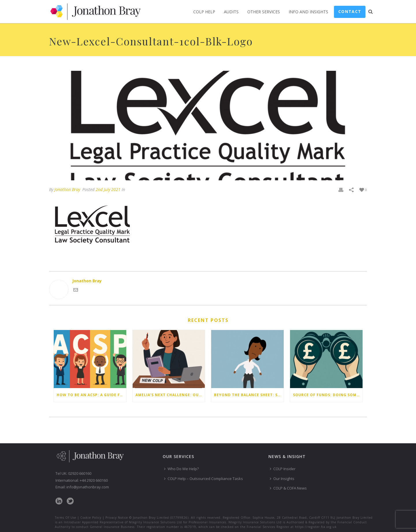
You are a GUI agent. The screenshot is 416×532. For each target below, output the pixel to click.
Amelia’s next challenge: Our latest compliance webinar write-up (170, 395)
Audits (231, 12)
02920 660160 (80, 473)
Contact (350, 11)
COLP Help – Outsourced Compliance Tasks (204, 479)
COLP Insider (283, 469)
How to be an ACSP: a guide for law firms (91, 395)
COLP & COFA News (288, 488)
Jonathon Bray (67, 189)
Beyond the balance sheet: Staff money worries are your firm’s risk (249, 395)
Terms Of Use (66, 518)
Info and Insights (308, 12)
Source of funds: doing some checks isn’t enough (328, 395)
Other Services (264, 12)
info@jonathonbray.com (88, 487)
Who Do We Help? (181, 469)
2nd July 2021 (108, 189)
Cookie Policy (91, 518)
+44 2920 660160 (94, 480)
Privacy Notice (117, 518)
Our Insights (282, 479)
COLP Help (204, 12)
